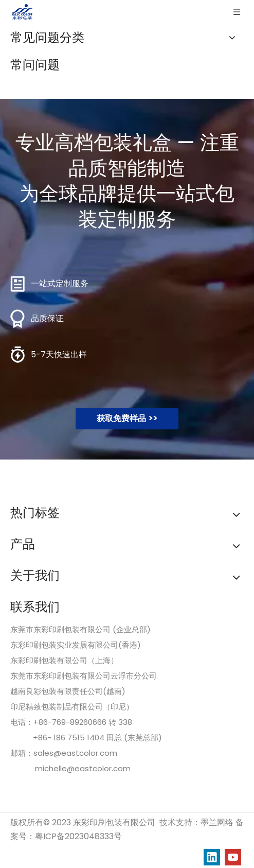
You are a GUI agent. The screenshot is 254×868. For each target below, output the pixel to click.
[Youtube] (233, 857)
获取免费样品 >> (127, 418)
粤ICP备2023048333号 (78, 836)
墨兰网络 (217, 822)
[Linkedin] (212, 857)
